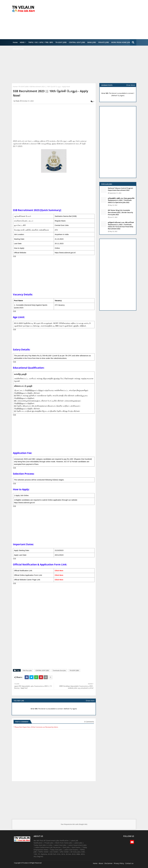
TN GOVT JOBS (61, 42)
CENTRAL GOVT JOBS (77, 42)
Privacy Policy (119, 863)
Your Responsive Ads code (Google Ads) (74, 824)
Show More (131, 85)
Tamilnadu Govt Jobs (59, 670)
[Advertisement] (94, 20)
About (101, 863)
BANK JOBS (92, 42)
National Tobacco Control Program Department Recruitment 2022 (120, 189)
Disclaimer (109, 863)
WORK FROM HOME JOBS (121, 42)
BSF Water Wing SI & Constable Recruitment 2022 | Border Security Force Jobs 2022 (120, 212)
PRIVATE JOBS (104, 42)
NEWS (22, 42)
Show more (90, 701)
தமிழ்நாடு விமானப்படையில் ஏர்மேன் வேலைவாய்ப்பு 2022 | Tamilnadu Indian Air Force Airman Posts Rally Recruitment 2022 (121, 225)
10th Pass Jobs (27, 670)
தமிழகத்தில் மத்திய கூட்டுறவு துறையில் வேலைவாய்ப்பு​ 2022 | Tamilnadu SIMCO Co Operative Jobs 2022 (121, 200)
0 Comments (89, 722)
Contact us (129, 863)
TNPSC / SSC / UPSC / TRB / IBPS (41, 42)
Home (15, 42)
